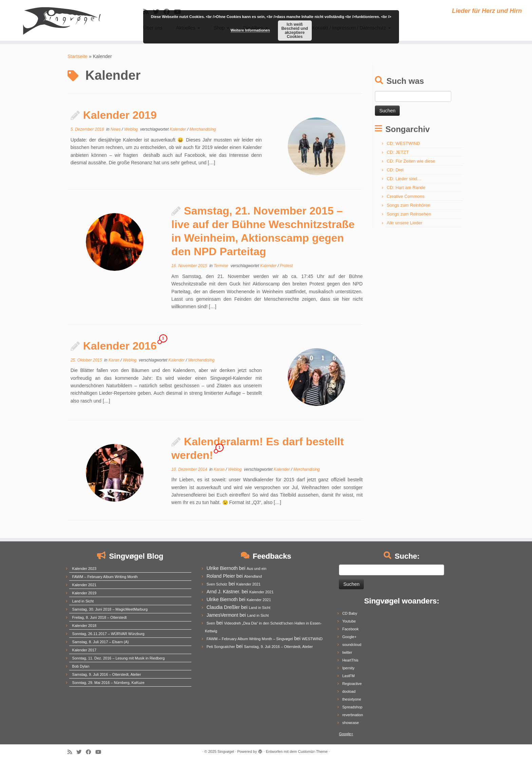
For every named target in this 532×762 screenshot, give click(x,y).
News (116, 129)
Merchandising (203, 129)
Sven (211, 623)
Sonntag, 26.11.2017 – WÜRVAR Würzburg (108, 634)
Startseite (78, 56)
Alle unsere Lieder (405, 223)
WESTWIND (312, 639)
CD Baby (350, 613)
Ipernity (348, 668)
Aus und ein (256, 569)
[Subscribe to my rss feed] (72, 752)
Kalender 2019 (120, 115)
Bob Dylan (81, 666)
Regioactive (352, 684)
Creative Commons (406, 196)
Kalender (178, 129)
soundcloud (352, 645)
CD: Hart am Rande (406, 188)
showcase (351, 723)
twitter (347, 652)
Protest (286, 266)
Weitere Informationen (250, 30)
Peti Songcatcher (221, 647)
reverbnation (353, 715)
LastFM (349, 676)
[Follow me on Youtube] (100, 752)
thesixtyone (352, 699)
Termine (222, 266)
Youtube (349, 621)
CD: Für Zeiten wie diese (411, 161)
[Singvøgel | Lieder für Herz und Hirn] (61, 20)
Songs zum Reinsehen (409, 214)
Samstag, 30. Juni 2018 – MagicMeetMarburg (110, 609)
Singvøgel (226, 751)
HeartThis (350, 660)
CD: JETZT (398, 152)
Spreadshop (352, 707)
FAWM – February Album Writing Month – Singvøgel (250, 639)
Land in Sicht (83, 601)
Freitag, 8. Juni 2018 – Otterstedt (100, 617)
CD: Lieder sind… (404, 179)
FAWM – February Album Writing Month (105, 577)
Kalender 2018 (84, 626)
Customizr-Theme (313, 751)
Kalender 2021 (84, 585)
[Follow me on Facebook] (91, 752)
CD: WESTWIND (403, 143)
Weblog (132, 129)
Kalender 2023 (84, 569)
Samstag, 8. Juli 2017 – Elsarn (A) (101, 642)
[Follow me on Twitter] (81, 752)
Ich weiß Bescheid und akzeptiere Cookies (295, 31)
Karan (115, 360)
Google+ (349, 637)
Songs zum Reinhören (409, 205)
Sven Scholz (217, 584)
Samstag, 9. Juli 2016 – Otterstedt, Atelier (107, 674)
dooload (349, 691)
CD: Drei (395, 170)
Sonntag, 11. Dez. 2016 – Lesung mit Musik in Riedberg (119, 658)
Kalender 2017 (84, 650)
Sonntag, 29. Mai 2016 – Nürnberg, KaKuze (108, 683)
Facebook (350, 629)
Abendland (253, 576)
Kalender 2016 (120, 346)
